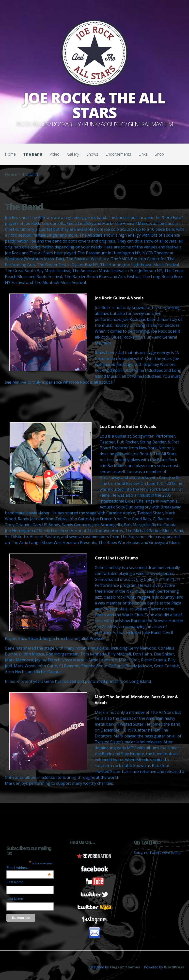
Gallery (73, 154)
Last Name (15, 899)
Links (143, 154)
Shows (92, 154)
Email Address (29, 868)
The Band (33, 154)
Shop (159, 154)
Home (10, 154)
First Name (15, 882)
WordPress (174, 967)
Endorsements (118, 154)
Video (55, 154)
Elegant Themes (125, 967)
